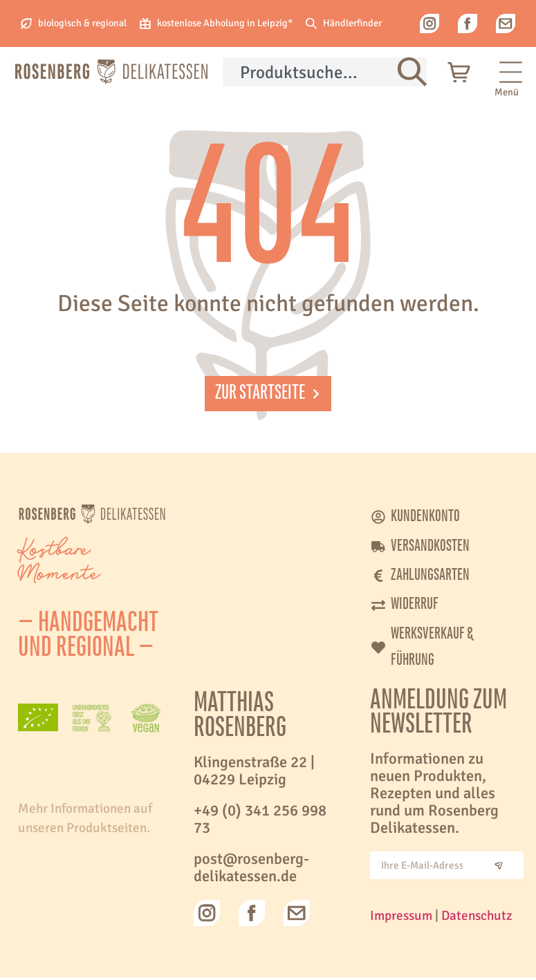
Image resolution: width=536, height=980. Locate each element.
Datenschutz (477, 918)
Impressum (401, 918)
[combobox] (310, 72)
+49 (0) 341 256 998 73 (260, 822)
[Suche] (412, 72)
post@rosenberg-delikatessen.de (251, 870)
